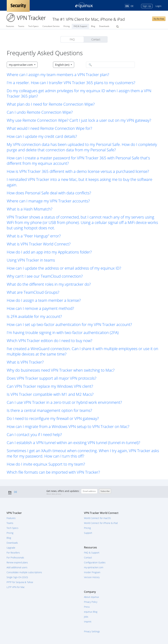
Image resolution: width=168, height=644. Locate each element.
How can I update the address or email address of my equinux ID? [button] (64, 268)
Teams (21, 26)
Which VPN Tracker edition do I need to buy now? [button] (49, 340)
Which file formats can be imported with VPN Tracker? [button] (53, 472)
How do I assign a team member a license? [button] (44, 300)
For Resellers (13, 553)
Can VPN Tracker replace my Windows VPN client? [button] (50, 386)
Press (87, 607)
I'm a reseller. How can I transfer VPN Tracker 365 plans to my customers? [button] (71, 83)
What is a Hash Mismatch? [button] (30, 209)
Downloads (104, 26)
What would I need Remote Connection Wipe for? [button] (49, 128)
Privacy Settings (92, 631)
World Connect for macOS (97, 518)
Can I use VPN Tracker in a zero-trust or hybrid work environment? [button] (64, 402)
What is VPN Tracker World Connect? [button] (39, 244)
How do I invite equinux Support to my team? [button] (46, 464)
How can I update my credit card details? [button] (42, 136)
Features (10, 26)
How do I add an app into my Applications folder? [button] (49, 252)
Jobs (86, 617)
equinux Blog (91, 612)
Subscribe (105, 491)
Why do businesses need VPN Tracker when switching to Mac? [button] (61, 370)
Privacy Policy (91, 602)
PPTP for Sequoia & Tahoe (20, 582)
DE (132, 6)
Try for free (159, 19)
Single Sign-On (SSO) (17, 577)
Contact (96, 39)
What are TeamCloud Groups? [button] (33, 292)
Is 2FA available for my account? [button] (34, 316)
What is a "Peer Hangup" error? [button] (34, 236)
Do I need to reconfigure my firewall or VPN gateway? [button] (53, 418)
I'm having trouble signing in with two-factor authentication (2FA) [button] (63, 332)
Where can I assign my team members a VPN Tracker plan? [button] (58, 75)
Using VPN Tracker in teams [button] (31, 260)
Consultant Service (51, 26)
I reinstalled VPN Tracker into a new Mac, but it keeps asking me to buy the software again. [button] (79, 182)
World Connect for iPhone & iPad (101, 523)
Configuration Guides (95, 562)
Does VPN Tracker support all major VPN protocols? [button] (52, 378)
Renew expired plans (17, 562)
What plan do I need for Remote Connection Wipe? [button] (51, 104)
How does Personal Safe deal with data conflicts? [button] (49, 193)
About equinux (91, 597)
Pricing (67, 26)
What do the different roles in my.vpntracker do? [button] (49, 284)
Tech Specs (33, 26)
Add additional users (17, 567)
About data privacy (54, 494)
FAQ (72, 39)
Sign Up (147, 6)
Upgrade (11, 548)
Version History (92, 577)
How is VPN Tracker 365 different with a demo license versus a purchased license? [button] (78, 171)
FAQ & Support (80, 26)
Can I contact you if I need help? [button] (34, 434)
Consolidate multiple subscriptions (24, 572)
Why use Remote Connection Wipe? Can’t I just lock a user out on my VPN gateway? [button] (79, 120)
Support (88, 533)
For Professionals (15, 558)
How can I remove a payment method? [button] (40, 308)
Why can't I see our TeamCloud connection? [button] (45, 276)
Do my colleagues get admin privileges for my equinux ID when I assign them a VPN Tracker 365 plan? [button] (79, 93)
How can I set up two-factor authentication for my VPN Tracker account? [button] (69, 324)
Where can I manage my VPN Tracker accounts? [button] (48, 201)
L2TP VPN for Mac (16, 587)
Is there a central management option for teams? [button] (49, 410)
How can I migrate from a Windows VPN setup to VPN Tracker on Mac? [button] (68, 426)
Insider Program (92, 572)
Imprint (88, 622)
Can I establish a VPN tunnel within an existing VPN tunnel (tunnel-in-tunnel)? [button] (73, 443)
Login (158, 6)
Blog (93, 26)
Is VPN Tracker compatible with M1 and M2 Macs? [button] (50, 394)
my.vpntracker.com (94, 567)
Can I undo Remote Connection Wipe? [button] (40, 112)
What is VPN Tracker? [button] (25, 362)
